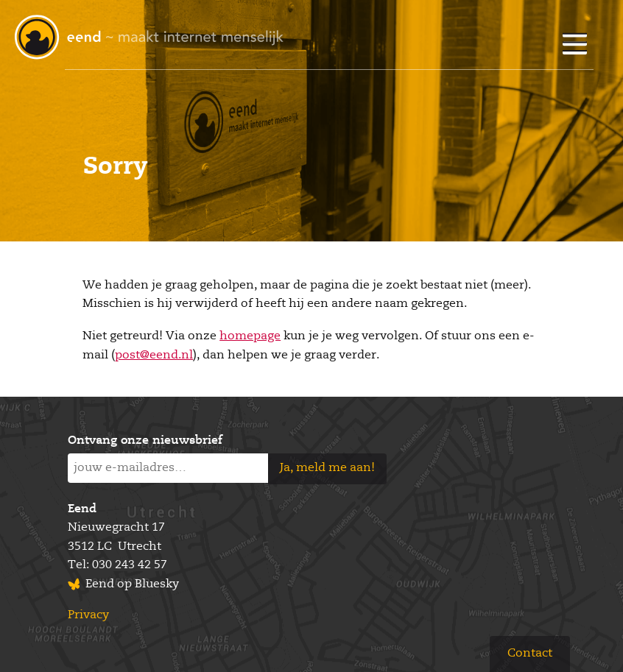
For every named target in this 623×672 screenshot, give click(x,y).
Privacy (88, 615)
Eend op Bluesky (132, 584)
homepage (250, 336)
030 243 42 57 (130, 565)
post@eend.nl (154, 356)
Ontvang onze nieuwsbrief (145, 441)
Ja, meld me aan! (327, 468)
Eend (82, 509)
